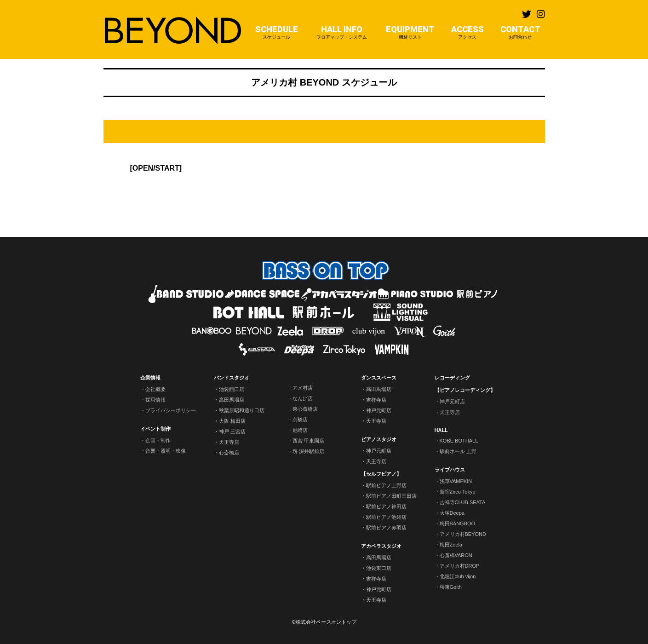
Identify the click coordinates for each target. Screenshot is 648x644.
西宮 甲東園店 (308, 441)
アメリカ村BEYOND (463, 534)
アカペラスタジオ (381, 546)
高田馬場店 (232, 400)
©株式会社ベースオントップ (324, 622)
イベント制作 (155, 429)
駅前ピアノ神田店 (386, 506)
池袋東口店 (379, 568)
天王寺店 (229, 442)
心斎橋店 (229, 453)
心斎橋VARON (456, 555)
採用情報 (155, 400)
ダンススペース (379, 378)
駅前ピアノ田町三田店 (391, 496)
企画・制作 (158, 440)
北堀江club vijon (458, 576)
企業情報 (150, 378)
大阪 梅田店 (232, 421)
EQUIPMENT (410, 32)
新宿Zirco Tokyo (458, 492)
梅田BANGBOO (458, 523)
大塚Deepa (452, 513)
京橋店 (300, 420)
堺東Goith (451, 587)
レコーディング (452, 378)
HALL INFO (342, 32)
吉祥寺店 (376, 400)
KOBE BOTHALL (459, 441)
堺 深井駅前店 (308, 451)
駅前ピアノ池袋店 (386, 517)
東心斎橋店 (305, 409)
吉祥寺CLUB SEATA (463, 502)
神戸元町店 (379, 410)
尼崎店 (300, 430)
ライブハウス (450, 470)
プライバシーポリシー (171, 410)
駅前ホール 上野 (458, 451)
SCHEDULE (277, 32)
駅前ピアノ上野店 (386, 485)
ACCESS (467, 32)
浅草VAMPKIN (456, 481)
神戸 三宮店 (232, 431)
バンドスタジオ (232, 378)
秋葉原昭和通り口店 (242, 410)
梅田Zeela (451, 545)
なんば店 (303, 398)
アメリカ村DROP (460, 566)
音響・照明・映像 (166, 451)
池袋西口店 (232, 389)
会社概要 (155, 389)
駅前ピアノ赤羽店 (386, 528)
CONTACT (520, 32)
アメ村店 (303, 388)
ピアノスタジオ (379, 439)
